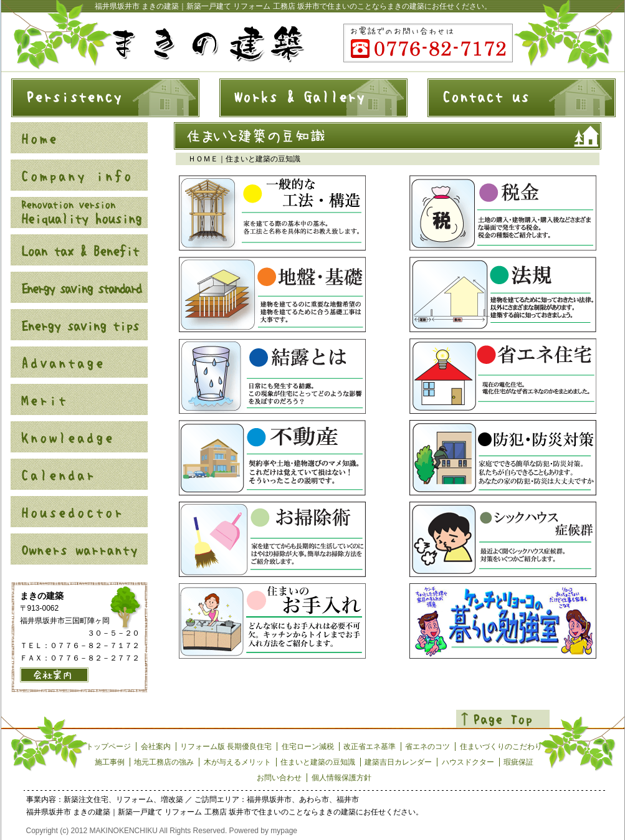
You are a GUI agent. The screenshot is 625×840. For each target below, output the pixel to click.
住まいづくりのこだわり (501, 747)
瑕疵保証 (518, 762)
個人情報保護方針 (341, 778)
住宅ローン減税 (308, 747)
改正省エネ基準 (370, 747)
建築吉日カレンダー (398, 762)
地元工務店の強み (164, 762)
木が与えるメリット (237, 762)
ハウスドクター (468, 762)
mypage (284, 831)
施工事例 (110, 762)
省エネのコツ (427, 747)
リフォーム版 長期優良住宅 (226, 747)
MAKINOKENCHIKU (124, 831)
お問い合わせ (279, 778)
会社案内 (156, 747)
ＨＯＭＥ (203, 159)
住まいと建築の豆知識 (318, 762)
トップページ (108, 747)
